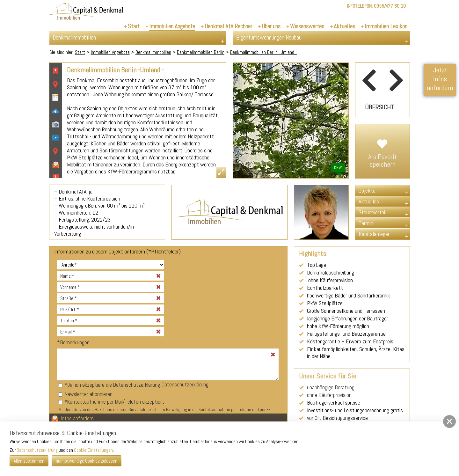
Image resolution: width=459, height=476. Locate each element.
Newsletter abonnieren (89, 394)
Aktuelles (369, 201)
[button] (449, 421)
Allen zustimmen (29, 461)
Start (80, 52)
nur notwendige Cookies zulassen (87, 461)
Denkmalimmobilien (153, 52)
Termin (366, 223)
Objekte (367, 190)
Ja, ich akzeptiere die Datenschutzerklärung (114, 385)
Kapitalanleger (374, 234)
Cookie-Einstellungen (93, 450)
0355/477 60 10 (390, 6)
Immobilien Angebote (110, 52)
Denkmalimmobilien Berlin (201, 52)
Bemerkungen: (74, 342)
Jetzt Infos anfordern (440, 79)
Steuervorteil (372, 212)
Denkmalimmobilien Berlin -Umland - (264, 52)
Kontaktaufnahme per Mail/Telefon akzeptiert (116, 402)
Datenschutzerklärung (185, 384)
